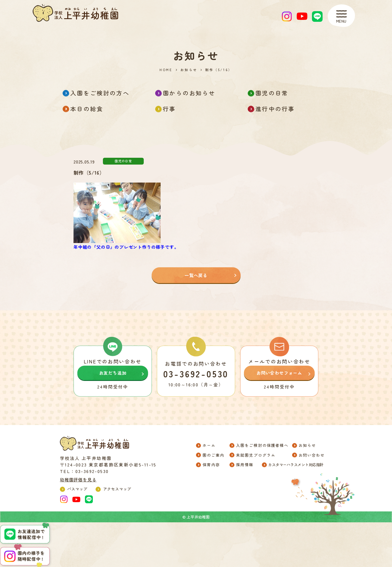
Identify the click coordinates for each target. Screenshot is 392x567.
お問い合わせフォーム (279, 373)
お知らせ (189, 70)
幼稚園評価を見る (78, 480)
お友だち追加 (113, 373)
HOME (166, 70)
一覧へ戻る (196, 275)
